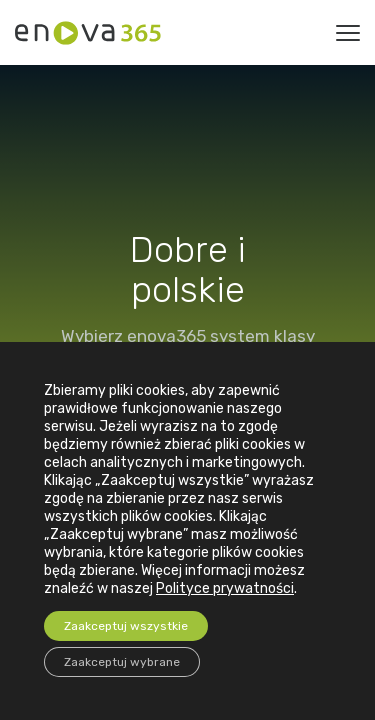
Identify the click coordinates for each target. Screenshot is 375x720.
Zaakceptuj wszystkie (126, 626)
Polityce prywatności (225, 588)
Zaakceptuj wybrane (122, 662)
